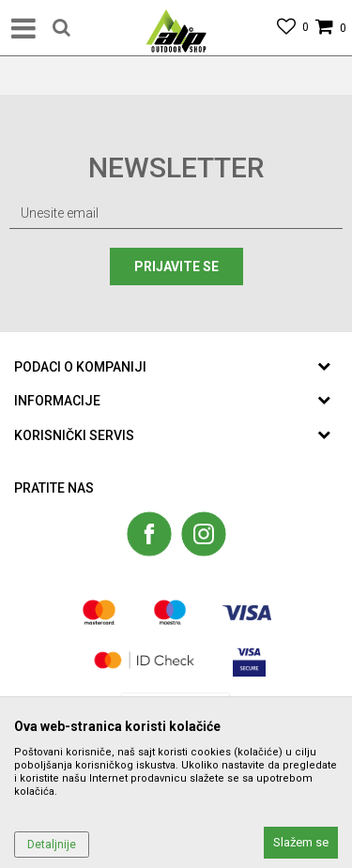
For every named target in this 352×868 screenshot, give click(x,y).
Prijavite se (176, 266)
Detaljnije (52, 845)
